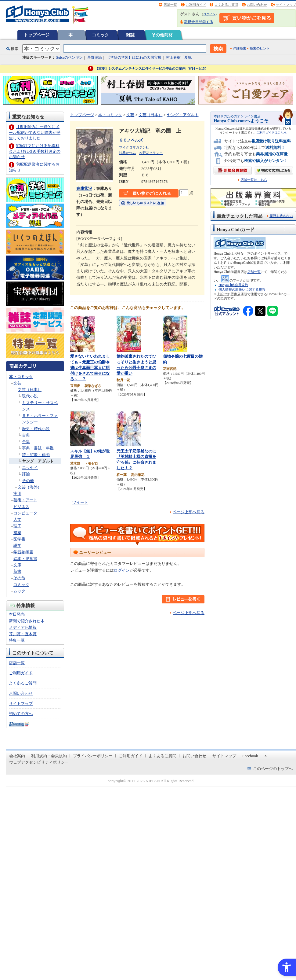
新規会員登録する (199, 22)
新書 (17, 571)
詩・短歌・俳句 (36, 455)
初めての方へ (21, 714)
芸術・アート (25, 500)
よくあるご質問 (226, 5)
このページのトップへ (273, 769)
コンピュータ (25, 513)
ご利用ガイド (196, 5)
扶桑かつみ (127, 153)
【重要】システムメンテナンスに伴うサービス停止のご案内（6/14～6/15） (152, 68)
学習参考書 (23, 552)
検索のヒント (260, 48)
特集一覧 (17, 640)
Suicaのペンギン (69, 57)
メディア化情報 (23, 627)
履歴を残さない (281, 216)
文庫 (17, 565)
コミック (100, 35)
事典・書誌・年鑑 (38, 448)
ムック (19, 591)
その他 (28, 481)
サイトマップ (286, 5)
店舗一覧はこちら (254, 180)
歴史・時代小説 (36, 429)
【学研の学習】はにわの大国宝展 (134, 57)
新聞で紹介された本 (27, 621)
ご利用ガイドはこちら (272, 133)
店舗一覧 (170, 5)
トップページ (37, 35)
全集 (26, 442)
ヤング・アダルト (38, 461)
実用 (17, 494)
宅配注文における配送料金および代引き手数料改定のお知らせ (35, 151)
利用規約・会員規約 (49, 756)
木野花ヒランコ (151, 153)
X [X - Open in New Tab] (266, 756)
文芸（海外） (30, 487)
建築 (17, 533)
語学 (17, 545)
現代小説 (30, 396)
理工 (17, 526)
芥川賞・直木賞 (23, 634)
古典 (26, 435)
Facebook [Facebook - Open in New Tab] (250, 756)
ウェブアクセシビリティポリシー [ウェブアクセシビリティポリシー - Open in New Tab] (39, 762)
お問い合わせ (257, 5)
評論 (26, 474)
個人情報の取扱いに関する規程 (242, 289)
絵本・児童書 (25, 559)
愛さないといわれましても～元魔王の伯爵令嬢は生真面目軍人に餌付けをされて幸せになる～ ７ (90, 368)
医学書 (19, 539)
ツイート (80, 502)
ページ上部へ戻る (189, 512)
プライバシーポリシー (93, 756)
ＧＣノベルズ (133, 140)
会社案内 (17, 756)
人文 (17, 519)
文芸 (17, 383)
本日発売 (17, 614)
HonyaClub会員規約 (233, 285)
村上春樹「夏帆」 (181, 57)
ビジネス (21, 507)
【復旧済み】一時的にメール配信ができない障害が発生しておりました (35, 132)
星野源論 (95, 57)
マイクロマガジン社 (134, 147)
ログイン (209, 14)
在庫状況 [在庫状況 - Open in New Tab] (84, 188)
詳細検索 (240, 48)
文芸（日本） (30, 390)
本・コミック (21, 377)
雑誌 (130, 35)
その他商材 (162, 35)
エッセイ (30, 468)
